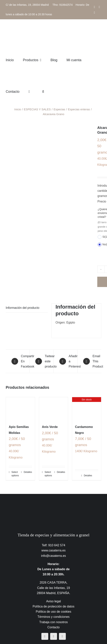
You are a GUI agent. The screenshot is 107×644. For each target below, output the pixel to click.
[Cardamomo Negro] (87, 409)
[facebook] (45, 636)
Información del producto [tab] (23, 308)
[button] (43, 91)
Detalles (28, 472)
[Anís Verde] (54, 409)
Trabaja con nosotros (54, 622)
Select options (15, 474)
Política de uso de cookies (54, 612)
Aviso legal (53, 601)
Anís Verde (50, 427)
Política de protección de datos (53, 606)
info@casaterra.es (53, 556)
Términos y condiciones (53, 617)
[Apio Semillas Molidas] (20, 409)
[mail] (62, 636)
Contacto (53, 627)
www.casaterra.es (53, 550)
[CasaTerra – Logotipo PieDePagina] (53, 501)
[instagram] (54, 636)
